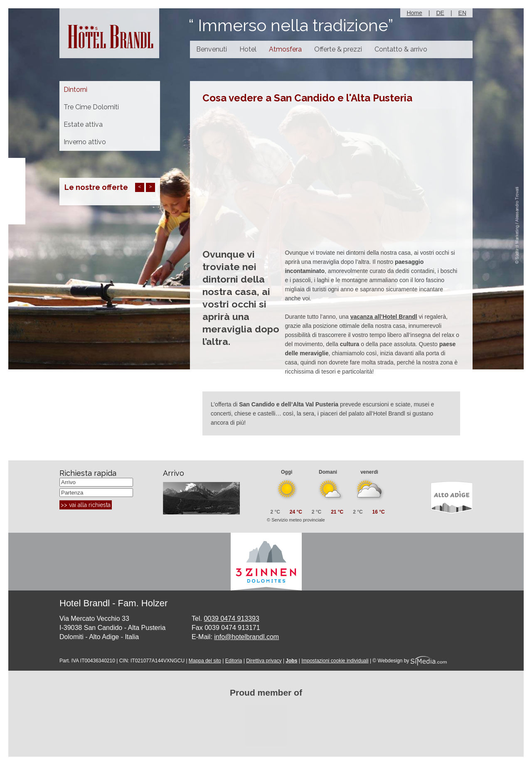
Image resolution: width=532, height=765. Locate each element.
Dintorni (75, 90)
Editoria (234, 661)
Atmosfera (285, 49)
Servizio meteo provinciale (298, 520)
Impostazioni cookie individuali (335, 661)
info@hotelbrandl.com (246, 637)
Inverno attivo (85, 142)
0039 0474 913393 (231, 619)
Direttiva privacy (264, 661)
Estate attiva (83, 124)
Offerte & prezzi (338, 49)
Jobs (291, 661)
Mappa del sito (205, 661)
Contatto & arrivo (401, 49)
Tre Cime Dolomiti (91, 107)
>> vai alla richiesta (86, 505)
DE (440, 13)
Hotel (248, 49)
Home (414, 13)
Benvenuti (212, 49)
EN (462, 13)
